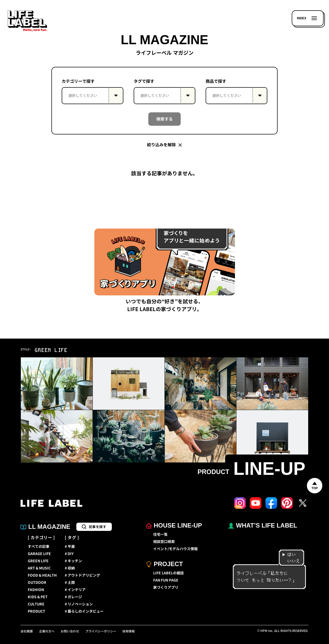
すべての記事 (39, 547)
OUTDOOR (37, 583)
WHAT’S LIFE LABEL (263, 525)
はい (289, 555)
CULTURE (36, 604)
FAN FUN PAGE (166, 580)
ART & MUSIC (39, 568)
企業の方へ (47, 631)
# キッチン (73, 561)
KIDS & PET (38, 597)
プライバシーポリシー (101, 631)
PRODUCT (36, 611)
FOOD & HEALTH (42, 575)
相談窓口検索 (164, 542)
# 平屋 (70, 547)
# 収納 (70, 568)
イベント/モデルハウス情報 (175, 549)
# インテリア (75, 590)
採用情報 (129, 631)
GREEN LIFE (38, 561)
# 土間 (70, 583)
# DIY (69, 554)
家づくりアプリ (166, 587)
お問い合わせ (70, 631)
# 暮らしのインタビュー (84, 611)
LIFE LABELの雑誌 (168, 573)
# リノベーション (79, 604)
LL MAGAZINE (45, 527)
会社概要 (27, 631)
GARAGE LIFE (39, 554)
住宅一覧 (160, 534)
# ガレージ (73, 597)
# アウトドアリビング (82, 575)
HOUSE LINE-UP (174, 525)
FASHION (36, 590)
